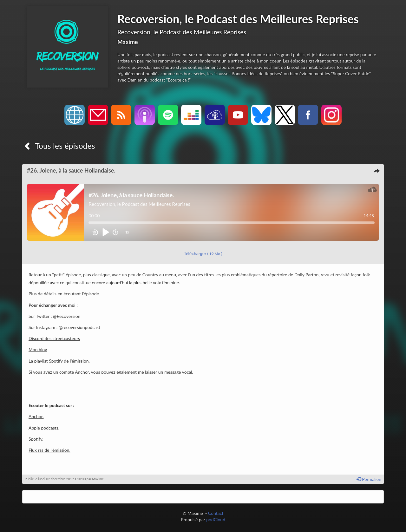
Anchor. (36, 416)
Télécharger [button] (203, 253)
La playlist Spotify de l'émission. (59, 361)
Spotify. (36, 439)
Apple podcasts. (44, 428)
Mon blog (38, 349)
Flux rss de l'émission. (49, 450)
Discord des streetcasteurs (54, 338)
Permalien (369, 479)
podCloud (216, 519)
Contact (216, 513)
